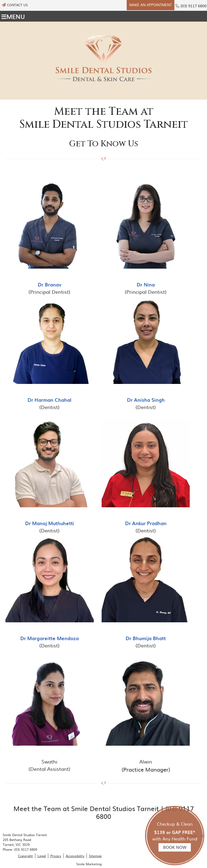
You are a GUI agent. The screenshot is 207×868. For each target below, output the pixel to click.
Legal (42, 856)
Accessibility (75, 856)
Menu (13, 16)
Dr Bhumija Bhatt (146, 638)
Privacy (56, 856)
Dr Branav (50, 284)
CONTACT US (15, 5)
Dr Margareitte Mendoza (49, 638)
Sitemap (95, 856)
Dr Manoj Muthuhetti (50, 523)
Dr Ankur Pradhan (146, 523)
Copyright (25, 856)
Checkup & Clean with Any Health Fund (175, 836)
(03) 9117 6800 (194, 6)
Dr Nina (146, 284)
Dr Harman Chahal (49, 400)
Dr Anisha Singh (146, 400)
